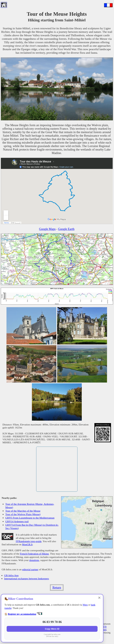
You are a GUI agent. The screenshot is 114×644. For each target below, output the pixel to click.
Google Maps (47, 229)
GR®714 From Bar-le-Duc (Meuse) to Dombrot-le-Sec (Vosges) (32, 527)
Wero (85, 605)
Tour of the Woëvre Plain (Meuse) (23, 514)
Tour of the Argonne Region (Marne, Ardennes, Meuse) (30, 506)
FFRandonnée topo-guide (29, 541)
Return (57, 587)
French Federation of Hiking (34, 554)
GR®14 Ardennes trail (17, 521)
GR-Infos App (11, 575)
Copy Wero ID (52, 629)
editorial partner (30, 569)
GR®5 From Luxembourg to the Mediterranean (30, 518)
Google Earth (66, 229)
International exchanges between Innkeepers (27, 579)
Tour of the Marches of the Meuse (23, 511)
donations (34, 560)
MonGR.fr (27, 544)
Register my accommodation (22, 614)
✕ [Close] (99, 598)
